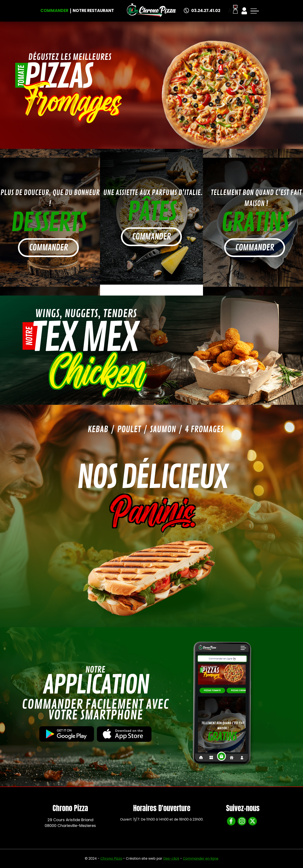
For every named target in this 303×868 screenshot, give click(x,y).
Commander (54, 11)
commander (48, 248)
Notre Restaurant (93, 11)
